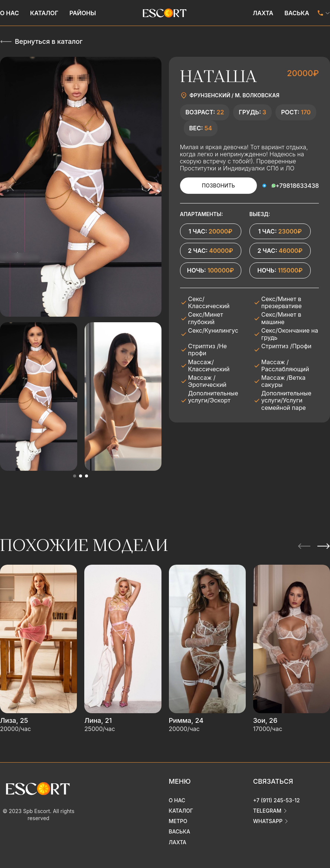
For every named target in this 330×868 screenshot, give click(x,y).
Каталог (44, 13)
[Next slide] (150, 187)
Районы (83, 13)
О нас (9, 13)
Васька (297, 13)
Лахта (263, 13)
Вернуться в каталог (49, 41)
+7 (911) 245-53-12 (277, 800)
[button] (75, 476)
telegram (267, 811)
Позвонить (218, 185)
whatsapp (268, 821)
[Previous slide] (12, 187)
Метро (178, 821)
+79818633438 (297, 186)
